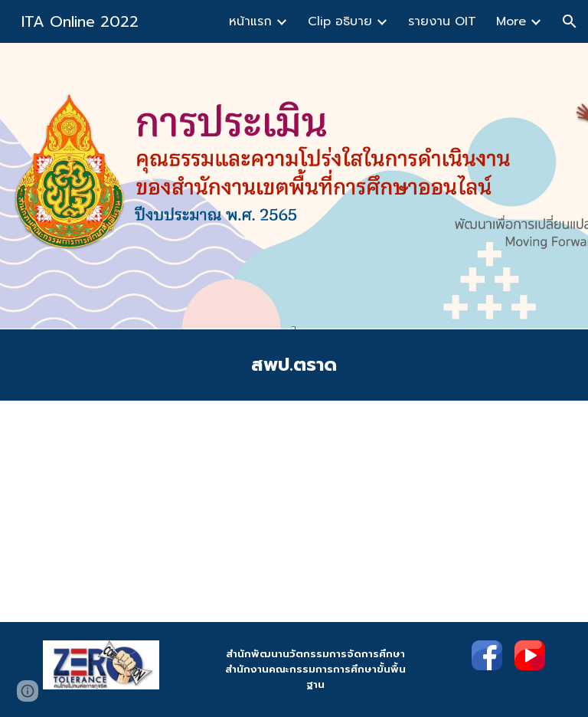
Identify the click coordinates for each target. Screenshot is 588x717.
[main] (294, 365)
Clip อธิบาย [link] (340, 21)
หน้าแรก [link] (250, 21)
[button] (570, 21)
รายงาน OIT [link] (442, 21)
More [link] (511, 21)
